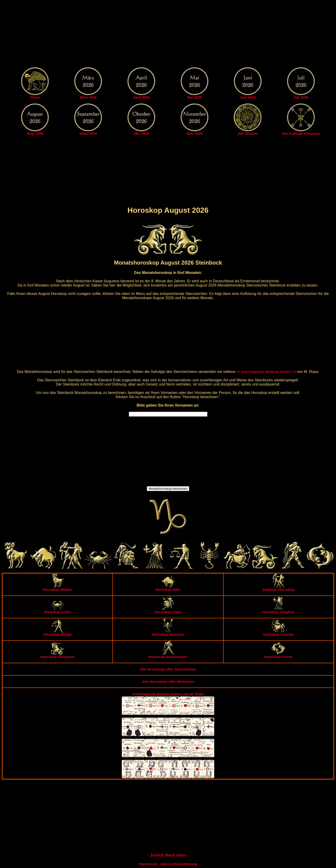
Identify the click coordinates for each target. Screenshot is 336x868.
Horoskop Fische (278, 655)
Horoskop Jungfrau (278, 610)
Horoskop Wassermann (168, 655)
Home (35, 97)
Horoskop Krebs (58, 610)
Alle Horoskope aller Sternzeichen (168, 669)
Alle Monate (248, 133)
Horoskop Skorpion (168, 633)
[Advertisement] (168, 35)
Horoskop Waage (58, 633)
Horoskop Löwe (168, 610)
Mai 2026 (195, 97)
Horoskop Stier (168, 588)
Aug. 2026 (35, 133)
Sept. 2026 (88, 133)
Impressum (148, 864)
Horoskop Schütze (278, 633)
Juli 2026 (301, 97)
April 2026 (141, 97)
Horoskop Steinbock (58, 655)
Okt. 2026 (142, 133)
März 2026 (88, 97)
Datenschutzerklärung (179, 864)
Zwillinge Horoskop (278, 588)
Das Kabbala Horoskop (301, 133)
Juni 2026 (248, 97)
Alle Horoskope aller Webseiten (168, 682)
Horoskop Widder (58, 588)
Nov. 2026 (194, 133)
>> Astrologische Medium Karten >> (266, 372)
